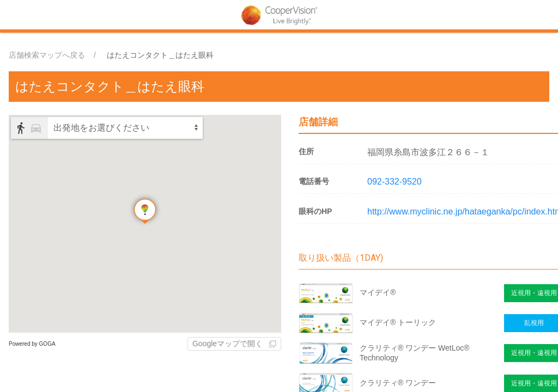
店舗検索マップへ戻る (47, 55)
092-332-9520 (395, 182)
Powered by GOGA (32, 344)
